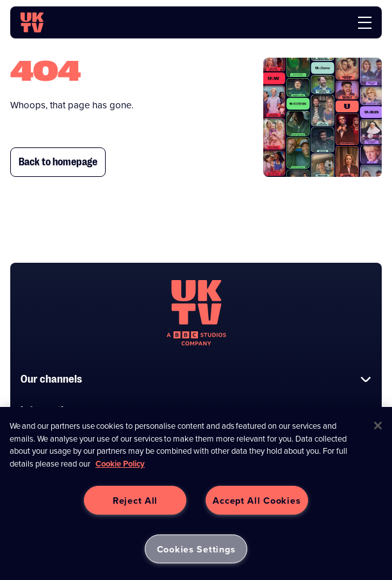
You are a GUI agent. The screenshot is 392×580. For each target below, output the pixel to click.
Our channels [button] (196, 379)
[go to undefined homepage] (196, 313)
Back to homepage (58, 162)
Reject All (135, 500)
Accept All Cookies (257, 500)
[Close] (378, 426)
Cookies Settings (196, 549)
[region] (196, 493)
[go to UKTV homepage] (32, 22)
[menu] (365, 23)
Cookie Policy (120, 464)
